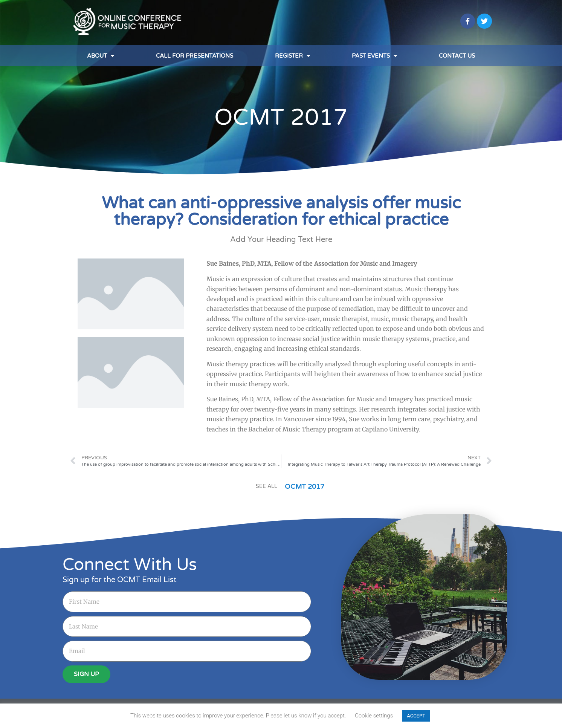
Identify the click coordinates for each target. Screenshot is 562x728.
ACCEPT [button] (416, 716)
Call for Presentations (195, 56)
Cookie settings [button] (374, 716)
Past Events (374, 56)
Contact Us (457, 56)
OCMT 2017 (281, 118)
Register (292, 56)
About (101, 56)
